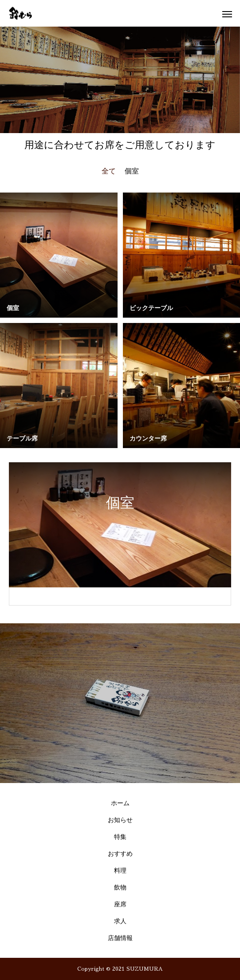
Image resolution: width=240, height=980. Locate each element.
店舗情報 (120, 938)
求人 (120, 921)
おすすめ (120, 854)
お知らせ (120, 820)
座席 (120, 904)
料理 (120, 871)
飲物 (120, 888)
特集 (120, 837)
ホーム (120, 803)
